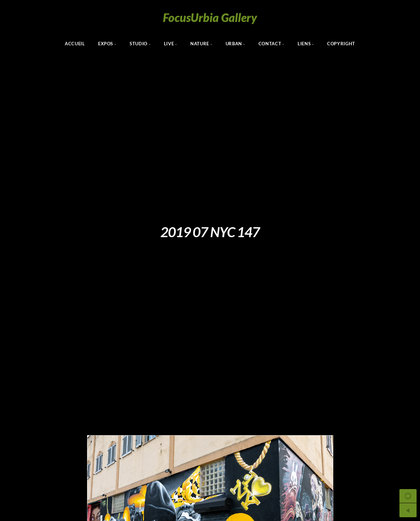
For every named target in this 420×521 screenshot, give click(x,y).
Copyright (341, 44)
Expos (106, 44)
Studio (139, 44)
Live (169, 44)
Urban (234, 44)
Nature (200, 44)
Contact (270, 44)
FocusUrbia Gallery (210, 17)
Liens (304, 44)
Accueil (75, 44)
